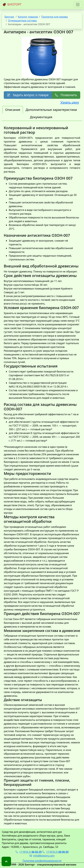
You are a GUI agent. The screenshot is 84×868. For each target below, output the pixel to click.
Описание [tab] (13, 110)
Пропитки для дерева (54, 17)
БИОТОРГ (12, 5)
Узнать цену (70, 102)
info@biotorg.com (42, 856)
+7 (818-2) (29, 852)
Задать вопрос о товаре (28, 95)
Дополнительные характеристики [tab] (51, 110)
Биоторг (9, 17)
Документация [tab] (41, 117)
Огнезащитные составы (22, 21)
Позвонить (66, 95)
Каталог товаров (28, 17)
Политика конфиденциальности (42, 861)
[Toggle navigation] (78, 5)
